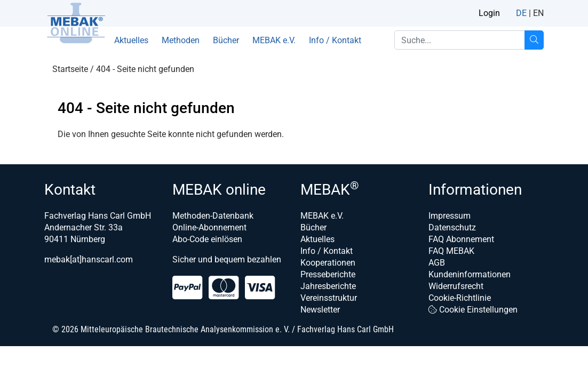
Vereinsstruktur (329, 298)
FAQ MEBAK (451, 251)
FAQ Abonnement (461, 239)
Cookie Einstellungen (473, 310)
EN (538, 13)
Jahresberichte (328, 286)
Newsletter (320, 310)
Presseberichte (328, 274)
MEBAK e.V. (274, 40)
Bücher (226, 40)
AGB (437, 263)
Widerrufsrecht (456, 286)
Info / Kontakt (335, 40)
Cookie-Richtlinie (460, 298)
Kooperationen (328, 263)
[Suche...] (534, 40)
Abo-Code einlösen (207, 239)
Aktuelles (131, 40)
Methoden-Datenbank (213, 216)
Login (489, 13)
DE (521, 13)
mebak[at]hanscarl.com (89, 259)
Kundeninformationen (470, 274)
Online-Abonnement (209, 227)
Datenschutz (452, 227)
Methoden (181, 40)
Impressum (450, 216)
